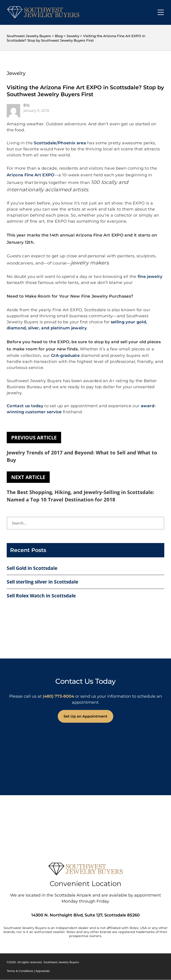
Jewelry (16, 73)
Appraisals (42, 971)
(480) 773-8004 (58, 696)
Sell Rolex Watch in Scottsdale (41, 596)
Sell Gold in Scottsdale (32, 568)
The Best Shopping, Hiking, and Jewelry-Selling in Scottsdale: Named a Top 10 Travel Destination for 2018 (80, 496)
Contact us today (25, 406)
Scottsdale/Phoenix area (60, 143)
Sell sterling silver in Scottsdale (42, 582)
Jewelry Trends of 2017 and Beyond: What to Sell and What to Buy (82, 456)
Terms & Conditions (20, 971)
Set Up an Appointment (85, 716)
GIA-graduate (65, 356)
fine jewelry (150, 277)
